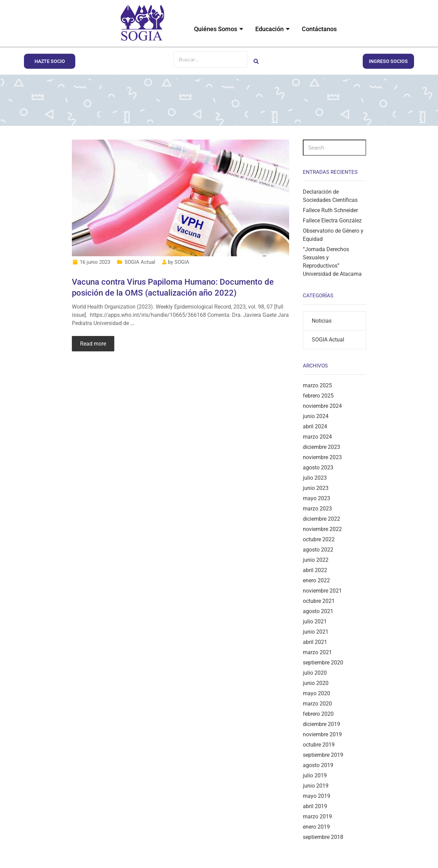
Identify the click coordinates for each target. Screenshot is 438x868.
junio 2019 (316, 786)
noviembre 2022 (322, 529)
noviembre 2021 (322, 591)
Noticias (322, 321)
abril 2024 (315, 426)
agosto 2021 (318, 611)
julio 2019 (315, 775)
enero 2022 (316, 580)
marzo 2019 (317, 817)
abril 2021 (315, 642)
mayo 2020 (317, 693)
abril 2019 (315, 806)
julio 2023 (315, 478)
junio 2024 (316, 416)
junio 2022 (316, 560)
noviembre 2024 (322, 406)
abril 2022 (315, 570)
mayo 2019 (317, 796)
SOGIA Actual (140, 262)
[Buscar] (210, 60)
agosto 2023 (318, 468)
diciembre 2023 (321, 447)
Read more (93, 344)
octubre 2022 (319, 539)
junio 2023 (316, 488)
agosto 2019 (318, 765)
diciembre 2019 (321, 724)
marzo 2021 (317, 652)
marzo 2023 (317, 509)
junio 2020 (316, 683)
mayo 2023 (317, 498)
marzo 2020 (317, 704)
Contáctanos (319, 29)
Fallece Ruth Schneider (330, 210)
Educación (273, 29)
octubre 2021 (319, 601)
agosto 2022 (318, 550)
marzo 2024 (317, 437)
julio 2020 (315, 673)
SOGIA (182, 262)
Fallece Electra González (332, 221)
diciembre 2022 (321, 519)
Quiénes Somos (220, 29)
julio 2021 (315, 621)
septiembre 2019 (323, 755)
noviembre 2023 (322, 457)
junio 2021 (316, 632)
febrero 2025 (318, 396)
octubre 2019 (319, 745)
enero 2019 (316, 827)
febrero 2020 (318, 714)
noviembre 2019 (322, 734)
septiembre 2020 (323, 663)
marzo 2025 (317, 385)
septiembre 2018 (323, 837)
